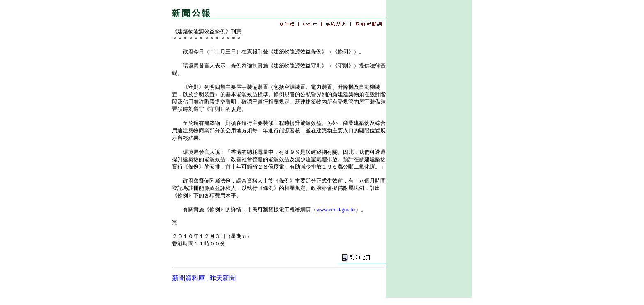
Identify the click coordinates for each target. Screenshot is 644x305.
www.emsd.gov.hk (336, 209)
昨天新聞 (223, 278)
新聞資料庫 (189, 278)
